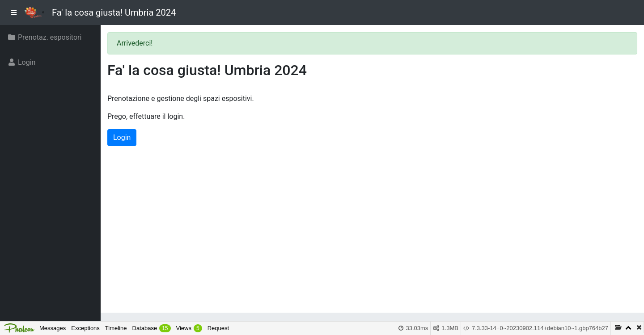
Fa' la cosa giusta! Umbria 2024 (114, 13)
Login (122, 137)
